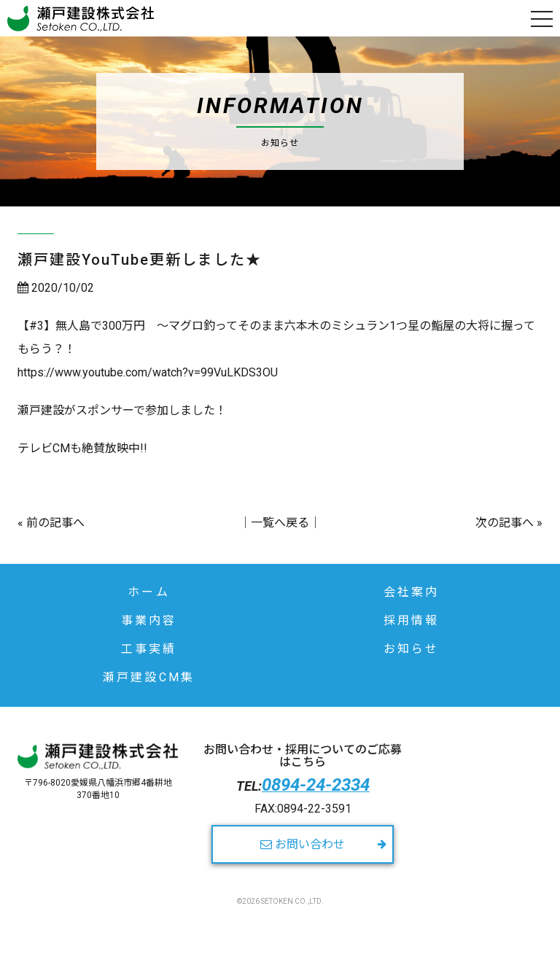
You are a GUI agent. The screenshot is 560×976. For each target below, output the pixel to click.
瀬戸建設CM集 (149, 677)
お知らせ (412, 649)
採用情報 (412, 620)
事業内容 (149, 620)
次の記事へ (505, 523)
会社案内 (412, 592)
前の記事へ (55, 523)
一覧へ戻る (280, 523)
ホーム (149, 592)
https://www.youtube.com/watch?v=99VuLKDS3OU (148, 372)
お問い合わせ (303, 844)
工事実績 (149, 649)
